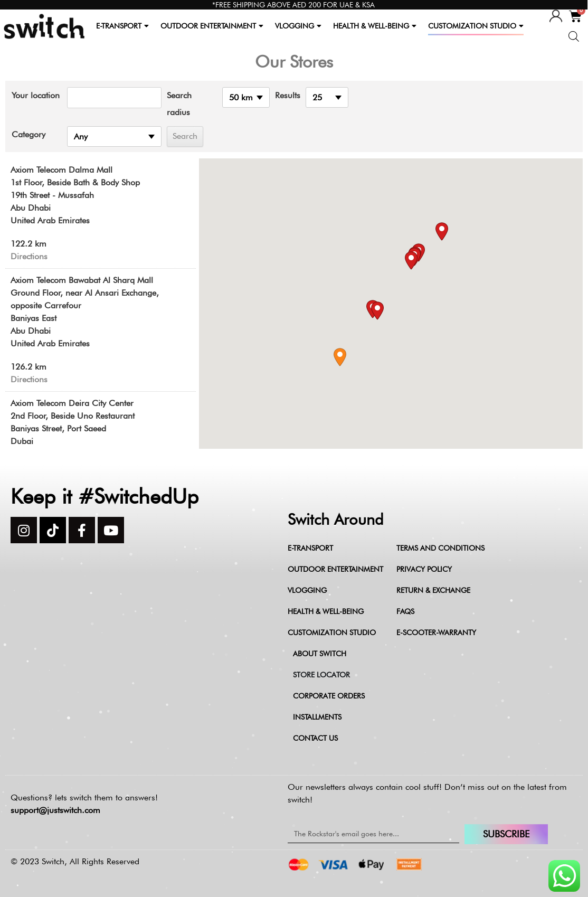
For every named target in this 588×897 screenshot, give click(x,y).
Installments (317, 717)
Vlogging (307, 590)
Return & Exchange (433, 590)
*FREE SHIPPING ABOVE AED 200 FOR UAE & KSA (293, 5)
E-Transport (310, 548)
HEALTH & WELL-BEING (375, 26)
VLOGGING (298, 26)
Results (288, 95)
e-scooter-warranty (436, 632)
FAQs (405, 611)
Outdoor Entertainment (335, 569)
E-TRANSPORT (122, 26)
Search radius (179, 104)
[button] (340, 357)
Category (29, 134)
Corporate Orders (329, 696)
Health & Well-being (326, 611)
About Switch (320, 654)
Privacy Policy (424, 569)
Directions (29, 256)
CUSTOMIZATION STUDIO (476, 26)
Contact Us (315, 738)
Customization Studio (332, 632)
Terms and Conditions (440, 548)
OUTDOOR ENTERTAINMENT (212, 26)
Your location (36, 95)
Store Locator (321, 675)
